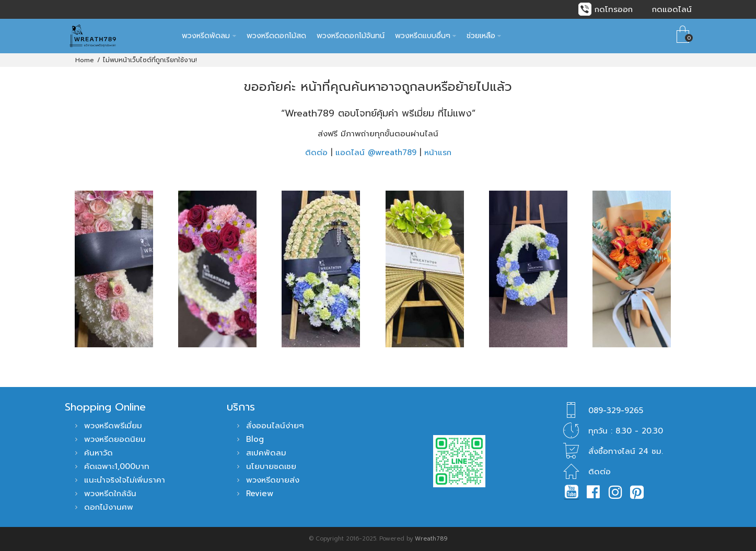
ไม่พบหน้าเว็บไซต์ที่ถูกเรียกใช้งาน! (150, 60)
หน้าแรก (438, 153)
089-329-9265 (616, 411)
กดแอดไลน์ (672, 9)
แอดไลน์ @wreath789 (376, 153)
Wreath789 (431, 539)
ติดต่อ (316, 153)
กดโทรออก (614, 9)
